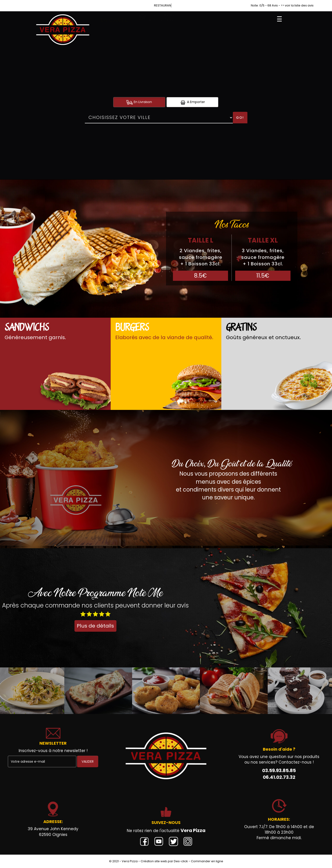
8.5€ (200, 276)
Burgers (132, 328)
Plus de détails (95, 626)
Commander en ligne (207, 861)
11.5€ (263, 276)
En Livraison (139, 102)
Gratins (241, 328)
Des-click (181, 861)
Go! (240, 118)
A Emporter (192, 102)
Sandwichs (27, 328)
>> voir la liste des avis (297, 5)
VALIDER (88, 761)
